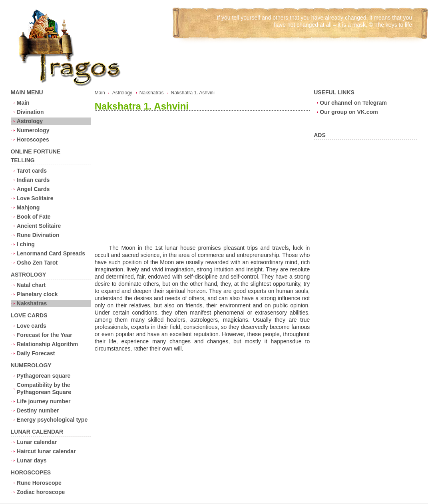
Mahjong (28, 207)
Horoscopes (33, 139)
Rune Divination (38, 235)
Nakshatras (32, 303)
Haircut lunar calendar (46, 451)
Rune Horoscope (39, 483)
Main (23, 103)
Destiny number (38, 410)
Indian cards (33, 180)
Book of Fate (34, 217)
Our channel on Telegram (353, 103)
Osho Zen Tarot (37, 263)
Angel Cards (33, 189)
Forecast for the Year (45, 335)
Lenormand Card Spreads (51, 253)
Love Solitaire (35, 198)
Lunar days (32, 460)
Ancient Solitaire (39, 226)
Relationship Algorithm (47, 344)
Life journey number (44, 401)
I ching (26, 244)
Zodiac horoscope (41, 492)
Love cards (32, 326)
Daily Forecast (36, 353)
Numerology (33, 130)
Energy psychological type (52, 420)
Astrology (30, 121)
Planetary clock (37, 294)
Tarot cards (32, 171)
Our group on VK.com (349, 112)
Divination (30, 112)
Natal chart (31, 285)
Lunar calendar (37, 442)
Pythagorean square (44, 376)
